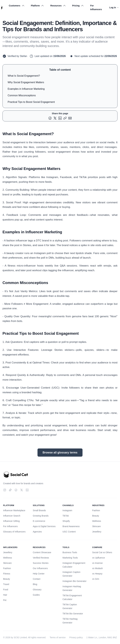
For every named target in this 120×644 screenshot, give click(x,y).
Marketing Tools (70, 558)
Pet (5, 600)
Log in (114, 7)
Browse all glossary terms (60, 453)
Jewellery (97, 532)
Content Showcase (42, 552)
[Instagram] (5, 490)
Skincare (96, 526)
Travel (6, 584)
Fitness (7, 574)
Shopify (66, 521)
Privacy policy (76, 637)
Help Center (39, 574)
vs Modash (97, 568)
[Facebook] (16, 490)
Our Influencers (40, 568)
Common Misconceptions (22, 95)
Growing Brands (41, 516)
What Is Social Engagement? (24, 76)
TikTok (66, 516)
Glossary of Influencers (14, 532)
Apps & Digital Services (44, 526)
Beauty (96, 516)
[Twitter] (22, 490)
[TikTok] (10, 490)
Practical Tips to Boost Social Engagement (31, 102)
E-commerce (39, 521)
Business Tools (70, 552)
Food (6, 590)
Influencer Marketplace (14, 510)
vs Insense (97, 563)
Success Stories (41, 563)
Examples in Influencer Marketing (26, 89)
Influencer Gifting (11, 521)
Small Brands (39, 510)
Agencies (37, 532)
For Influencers (96, 7)
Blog (35, 584)
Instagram (67, 510)
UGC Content (69, 532)
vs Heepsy (97, 574)
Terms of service (58, 637)
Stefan (23, 56)
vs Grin (96, 579)
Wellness (97, 521)
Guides (36, 595)
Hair (5, 595)
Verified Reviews (41, 558)
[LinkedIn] (27, 490)
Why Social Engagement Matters (26, 82)
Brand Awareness (71, 526)
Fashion (96, 510)
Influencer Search (12, 516)
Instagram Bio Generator (74, 581)
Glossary (37, 590)
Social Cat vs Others (102, 552)
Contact (37, 579)
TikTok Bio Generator (73, 614)
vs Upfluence (99, 558)
